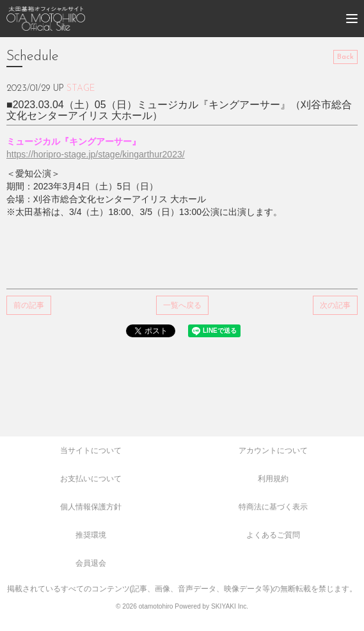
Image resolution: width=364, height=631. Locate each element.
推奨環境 (91, 535)
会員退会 (91, 563)
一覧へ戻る (182, 305)
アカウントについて (273, 451)
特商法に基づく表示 (273, 507)
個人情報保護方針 (91, 507)
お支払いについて (91, 479)
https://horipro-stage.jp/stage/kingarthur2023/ (96, 154)
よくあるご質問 (273, 535)
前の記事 (29, 305)
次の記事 (335, 305)
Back (345, 57)
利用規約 (273, 479)
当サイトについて (91, 451)
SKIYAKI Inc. (230, 606)
